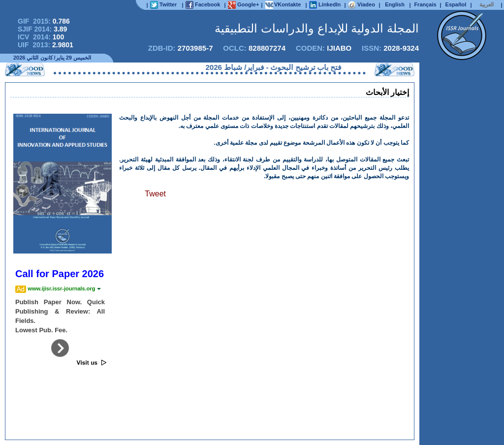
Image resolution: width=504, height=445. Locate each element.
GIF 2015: (44, 21)
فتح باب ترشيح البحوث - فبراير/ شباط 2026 (270, 67)
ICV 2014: (41, 37)
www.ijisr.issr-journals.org (64, 288)
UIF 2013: (46, 45)
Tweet (155, 194)
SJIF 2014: (42, 29)
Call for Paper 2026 (60, 274)
